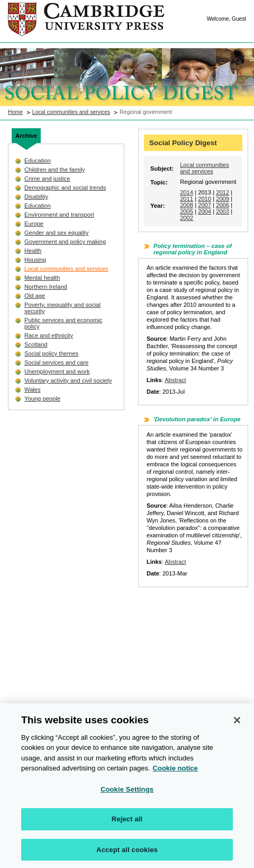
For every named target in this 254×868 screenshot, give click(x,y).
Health (33, 251)
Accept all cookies (127, 854)
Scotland (36, 344)
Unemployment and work (57, 371)
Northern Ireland (46, 287)
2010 (205, 199)
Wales (33, 389)
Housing (35, 260)
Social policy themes (51, 353)
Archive (26, 136)
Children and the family (55, 170)
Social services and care (56, 362)
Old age (35, 296)
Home (15, 112)
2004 (205, 211)
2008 (187, 205)
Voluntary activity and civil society (68, 380)
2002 (187, 218)
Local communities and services (71, 112)
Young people (42, 398)
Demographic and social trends (65, 188)
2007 (205, 205)
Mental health (42, 278)
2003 (223, 211)
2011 (187, 199)
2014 (187, 192)
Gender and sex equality (56, 233)
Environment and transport (59, 215)
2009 (223, 199)
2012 (223, 192)
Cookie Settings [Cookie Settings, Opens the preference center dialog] (127, 794)
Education (38, 161)
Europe (34, 224)
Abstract (175, 380)
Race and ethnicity (49, 335)
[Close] (237, 724)
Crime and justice (47, 179)
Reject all (127, 823)
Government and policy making (65, 242)
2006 (223, 205)
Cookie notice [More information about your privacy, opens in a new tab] (175, 772)
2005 (187, 211)
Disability (36, 197)
